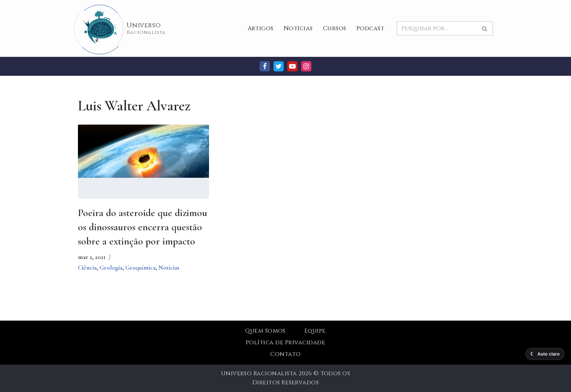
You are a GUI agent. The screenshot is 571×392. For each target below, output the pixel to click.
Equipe (315, 331)
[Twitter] (279, 66)
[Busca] (437, 28)
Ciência (87, 268)
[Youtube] (292, 66)
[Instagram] (306, 66)
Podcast (370, 28)
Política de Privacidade (285, 342)
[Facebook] (265, 66)
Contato (285, 354)
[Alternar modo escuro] (545, 354)
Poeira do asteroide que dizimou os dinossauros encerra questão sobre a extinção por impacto (143, 227)
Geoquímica (140, 268)
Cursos (335, 28)
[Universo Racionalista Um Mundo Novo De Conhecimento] (122, 28)
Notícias (298, 28)
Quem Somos (265, 331)
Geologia (111, 268)
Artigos (261, 28)
